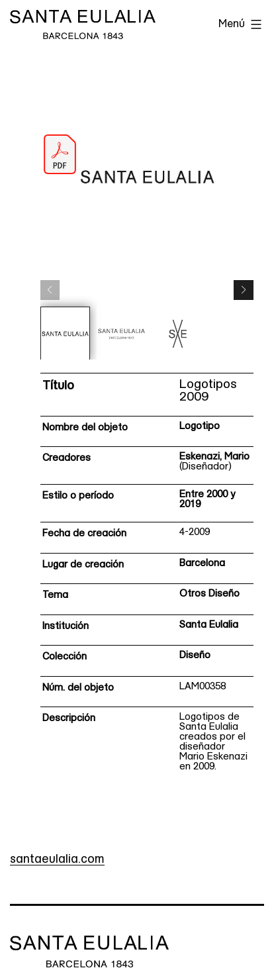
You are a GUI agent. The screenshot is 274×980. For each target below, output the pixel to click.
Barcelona (202, 564)
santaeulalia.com (57, 860)
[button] (244, 290)
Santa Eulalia (209, 625)
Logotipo (200, 427)
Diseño (195, 656)
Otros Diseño (209, 594)
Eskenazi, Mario (214, 457)
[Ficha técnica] (147, 577)
